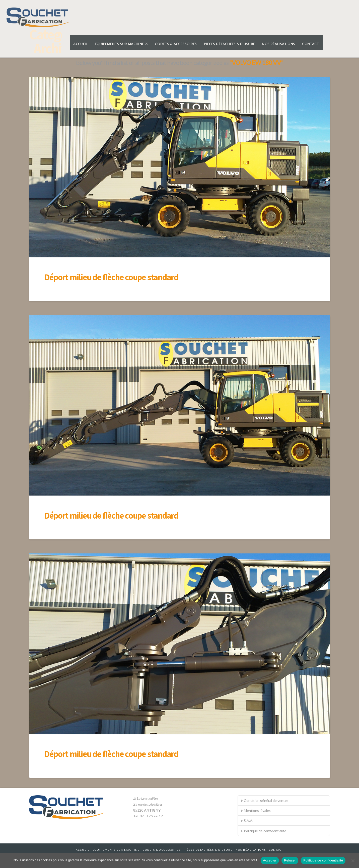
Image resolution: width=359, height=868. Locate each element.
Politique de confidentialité (263, 831)
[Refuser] (353, 860)
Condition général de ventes (265, 800)
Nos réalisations (251, 850)
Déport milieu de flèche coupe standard (111, 277)
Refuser (290, 860)
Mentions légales (256, 810)
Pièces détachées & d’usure (208, 850)
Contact (276, 850)
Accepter (270, 860)
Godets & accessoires (162, 850)
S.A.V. (247, 821)
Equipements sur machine (116, 850)
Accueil (83, 850)
